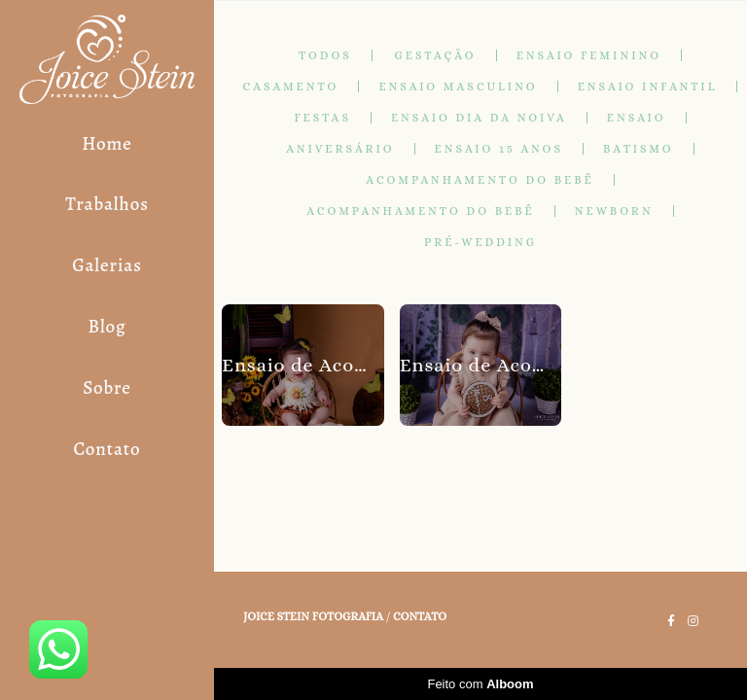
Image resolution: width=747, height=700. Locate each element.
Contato (107, 449)
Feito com (480, 684)
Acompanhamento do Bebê (480, 180)
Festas (322, 118)
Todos (325, 55)
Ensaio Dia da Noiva (479, 118)
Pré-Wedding (480, 242)
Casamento (291, 87)
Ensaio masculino (458, 87)
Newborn (614, 211)
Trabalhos (107, 204)
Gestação (436, 55)
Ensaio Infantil (648, 87)
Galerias (107, 265)
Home (107, 144)
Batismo (639, 149)
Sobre (107, 388)
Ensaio (637, 118)
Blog (107, 327)
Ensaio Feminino (589, 55)
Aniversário (340, 149)
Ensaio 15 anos (499, 149)
